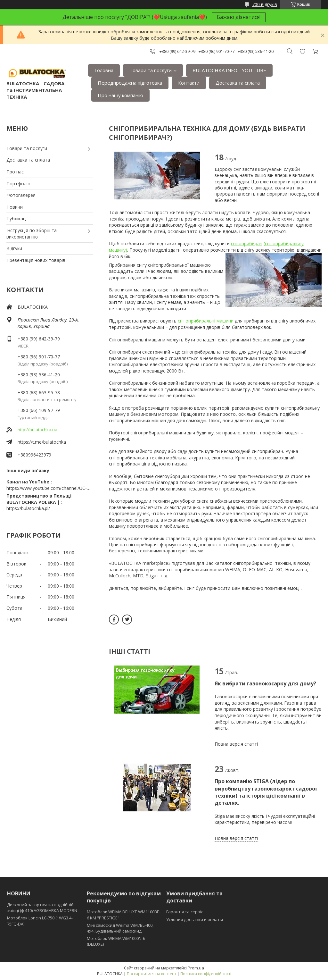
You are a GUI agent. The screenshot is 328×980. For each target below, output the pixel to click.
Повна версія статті (236, 744)
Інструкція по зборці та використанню (32, 234)
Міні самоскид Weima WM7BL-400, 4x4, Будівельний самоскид (120, 928)
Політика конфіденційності (206, 974)
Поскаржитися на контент (152, 974)
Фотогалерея (21, 195)
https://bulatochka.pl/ (28, 508)
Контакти (189, 83)
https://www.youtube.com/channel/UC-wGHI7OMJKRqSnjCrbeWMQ (50, 488)
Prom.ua (196, 968)
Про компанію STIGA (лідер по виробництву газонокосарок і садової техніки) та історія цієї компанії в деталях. (266, 792)
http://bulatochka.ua (37, 430)
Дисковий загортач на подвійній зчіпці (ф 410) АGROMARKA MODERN (42, 908)
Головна (104, 70)
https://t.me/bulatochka (42, 442)
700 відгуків (265, 4)
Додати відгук (302, 51)
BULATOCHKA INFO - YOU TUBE (229, 70)
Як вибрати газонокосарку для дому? (265, 683)
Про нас (15, 172)
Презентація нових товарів (36, 260)
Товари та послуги (151, 70)
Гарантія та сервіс (185, 912)
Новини (15, 207)
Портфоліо (18, 184)
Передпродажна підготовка (130, 83)
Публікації (17, 218)
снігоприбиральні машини (206, 321)
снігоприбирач (247, 243)
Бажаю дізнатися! (239, 17)
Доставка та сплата (238, 83)
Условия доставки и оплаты (195, 919)
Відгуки (14, 248)
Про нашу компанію (120, 95)
